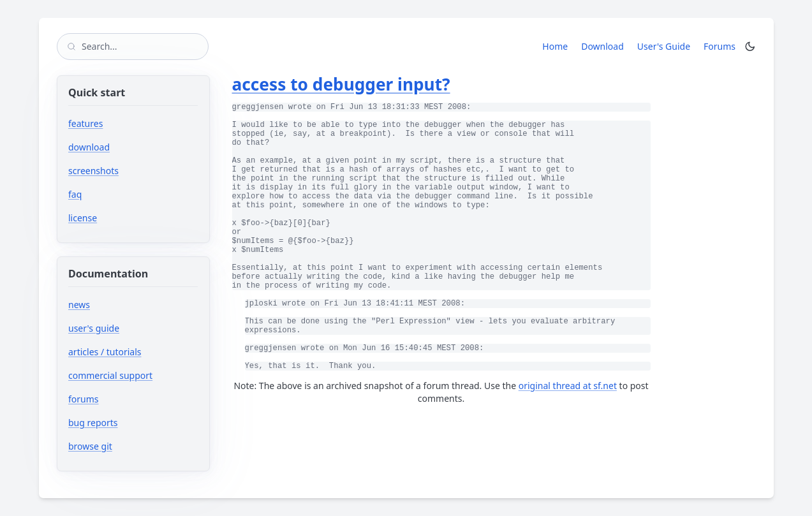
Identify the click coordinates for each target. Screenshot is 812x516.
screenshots (93, 171)
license (83, 218)
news (79, 305)
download (89, 147)
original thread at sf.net (568, 386)
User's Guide (664, 46)
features (85, 123)
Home (555, 46)
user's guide (94, 328)
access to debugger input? (341, 84)
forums (122, 399)
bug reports (131, 423)
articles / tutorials (105, 352)
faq (75, 194)
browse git (129, 446)
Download (602, 46)
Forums (722, 46)
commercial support (110, 375)
